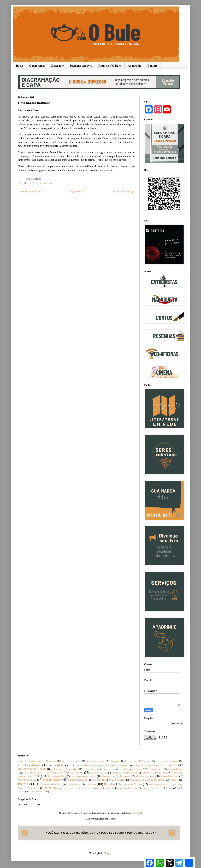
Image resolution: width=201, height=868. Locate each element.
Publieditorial (73, 784)
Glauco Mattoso (156, 769)
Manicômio (126, 776)
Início (19, 66)
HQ (24, 773)
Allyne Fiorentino (71, 761)
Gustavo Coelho (175, 769)
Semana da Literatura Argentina (78, 788)
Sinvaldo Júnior (104, 788)
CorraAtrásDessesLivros (114, 766)
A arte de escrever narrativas (31, 761)
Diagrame (58, 66)
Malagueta (108, 776)
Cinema (146, 761)
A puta (53, 761)
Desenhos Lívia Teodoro (32, 769)
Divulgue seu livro (81, 66)
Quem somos (37, 66)
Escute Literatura (91, 769)
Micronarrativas (27, 780)
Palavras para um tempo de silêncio (147, 780)
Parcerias (174, 780)
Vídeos (169, 788)
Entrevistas (73, 769)
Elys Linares (58, 769)
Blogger (107, 853)
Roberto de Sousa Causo (160, 784)
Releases (91, 784)
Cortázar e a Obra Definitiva (147, 766)
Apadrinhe (134, 66)
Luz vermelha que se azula (83, 776)
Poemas (24, 784)
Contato (152, 66)
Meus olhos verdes (169, 776)
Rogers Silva (50, 788)
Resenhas (110, 784)
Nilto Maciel (98, 780)
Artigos (114, 761)
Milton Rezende (52, 780)
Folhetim (138, 769)
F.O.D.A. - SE (109, 769)
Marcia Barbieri (145, 776)
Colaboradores (29, 765)
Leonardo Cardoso (99, 773)
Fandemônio (124, 769)
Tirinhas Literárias (151, 788)
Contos (58, 765)
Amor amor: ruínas (96, 761)
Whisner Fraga (37, 791)
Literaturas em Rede (57, 776)
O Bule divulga (117, 780)
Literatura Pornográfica (154, 773)
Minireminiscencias (78, 780)
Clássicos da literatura (167, 761)
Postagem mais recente (30, 192)
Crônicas (35, 183)
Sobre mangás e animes (128, 788)
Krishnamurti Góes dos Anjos (65, 773)
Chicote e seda (131, 761)
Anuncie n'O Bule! (110, 66)
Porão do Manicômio (51, 784)
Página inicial (77, 192)
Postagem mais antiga (123, 192)
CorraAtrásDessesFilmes (86, 766)
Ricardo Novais (46, 183)
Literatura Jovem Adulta (124, 773)
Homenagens (36, 773)
